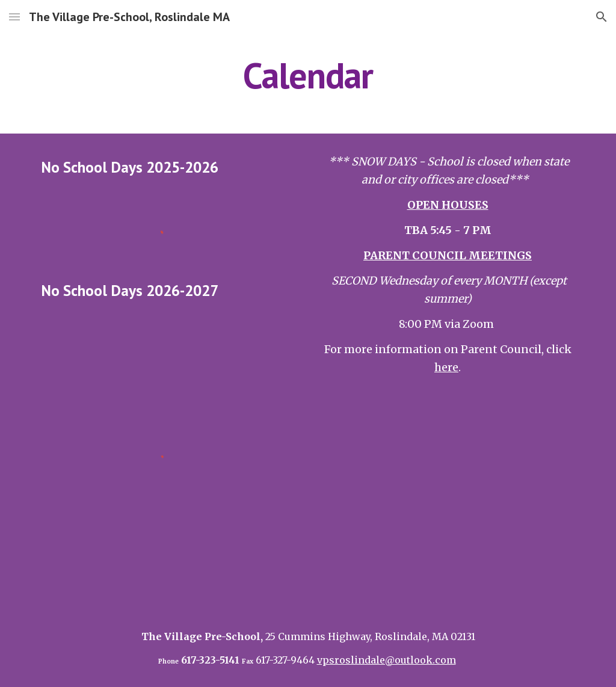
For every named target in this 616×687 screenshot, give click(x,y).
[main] (308, 75)
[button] (14, 17)
